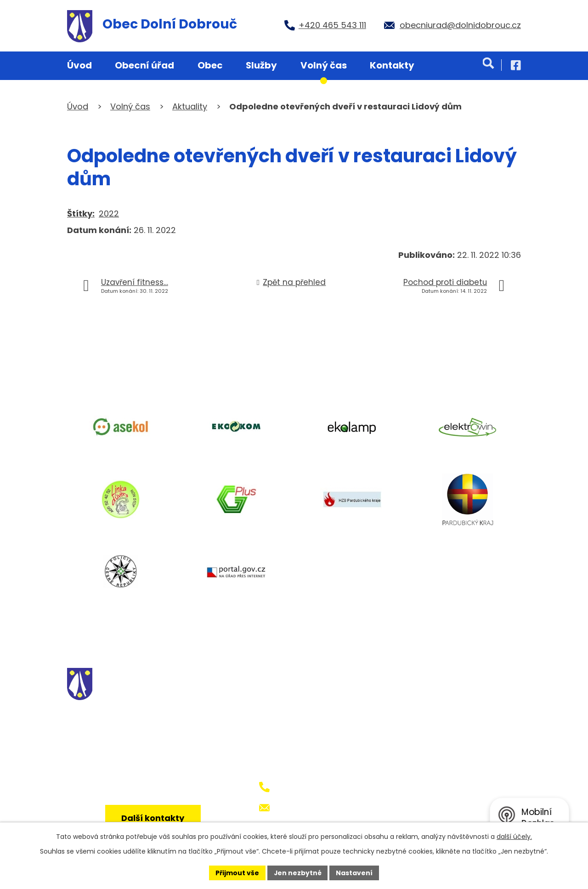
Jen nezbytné (297, 872)
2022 (109, 214)
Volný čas (324, 65)
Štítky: (81, 214)
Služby (261, 65)
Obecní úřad (144, 65)
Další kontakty (153, 818)
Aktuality (190, 106)
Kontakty (392, 65)
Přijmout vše (237, 872)
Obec (210, 65)
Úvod (79, 65)
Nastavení (355, 872)
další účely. (514, 837)
